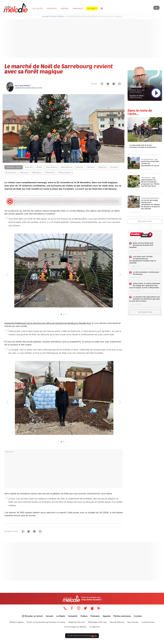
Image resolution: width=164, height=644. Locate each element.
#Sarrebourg (52, 167)
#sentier (80, 167)
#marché (29, 167)
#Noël (39, 167)
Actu (53, 16)
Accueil (45, 16)
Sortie (60, 16)
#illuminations (65, 173)
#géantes (103, 167)
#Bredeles (37, 173)
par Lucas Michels (22, 86)
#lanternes (50, 173)
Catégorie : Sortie (14, 167)
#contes (114, 167)
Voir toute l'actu (145, 221)
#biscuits (24, 173)
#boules (91, 167)
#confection (11, 173)
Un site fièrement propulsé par (82, 636)
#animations (67, 167)
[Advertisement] (82, 39)
